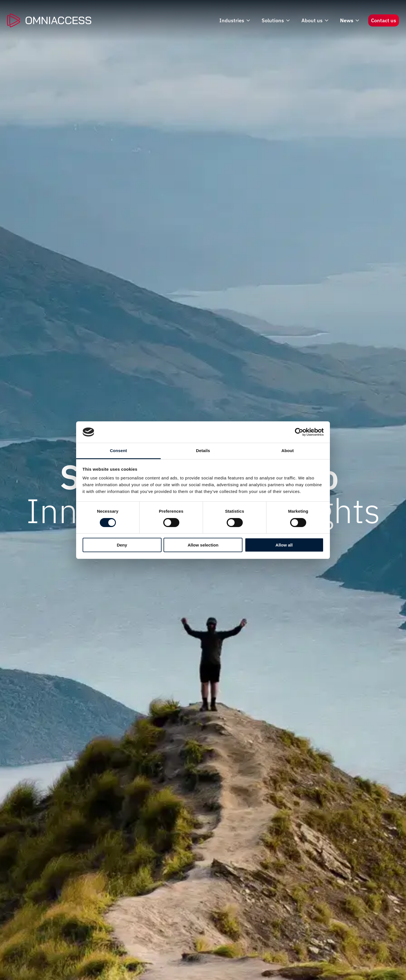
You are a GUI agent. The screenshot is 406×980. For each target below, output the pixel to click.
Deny (122, 545)
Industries (234, 20)
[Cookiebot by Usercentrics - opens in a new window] (299, 432)
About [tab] (288, 451)
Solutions (275, 20)
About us (314, 20)
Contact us (384, 20)
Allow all (284, 545)
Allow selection (203, 545)
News (349, 20)
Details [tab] (203, 451)
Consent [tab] (119, 451)
